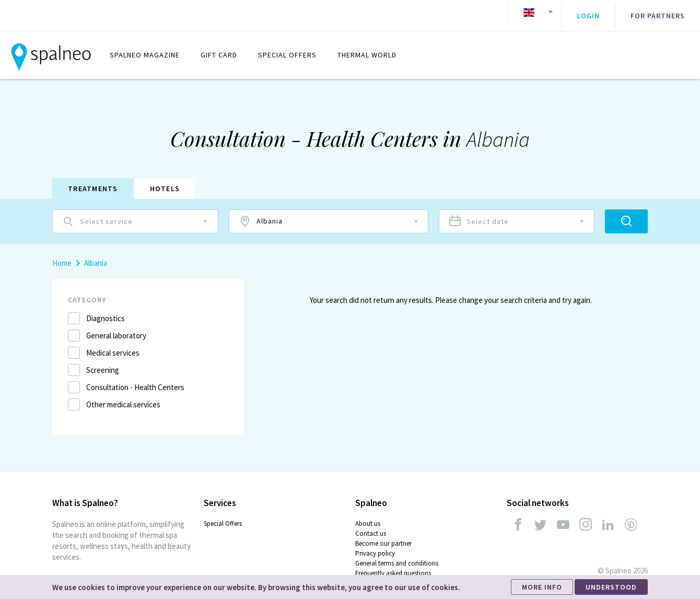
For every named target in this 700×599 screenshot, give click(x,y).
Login (588, 12)
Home (62, 255)
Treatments (93, 181)
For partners (658, 12)
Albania (96, 255)
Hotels (165, 181)
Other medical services (123, 397)
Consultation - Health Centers (135, 379)
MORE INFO (542, 587)
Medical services (113, 345)
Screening (103, 362)
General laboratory (116, 328)
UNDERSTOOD (611, 587)
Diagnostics (106, 310)
